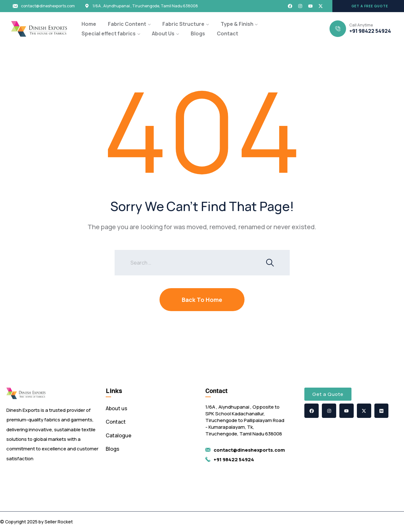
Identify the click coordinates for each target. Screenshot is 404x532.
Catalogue (119, 435)
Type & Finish (237, 24)
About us (117, 408)
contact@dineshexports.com (48, 6)
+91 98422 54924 (370, 31)
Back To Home (202, 300)
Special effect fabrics (109, 33)
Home (89, 24)
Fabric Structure (183, 24)
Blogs (198, 33)
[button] (368, 6)
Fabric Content (127, 24)
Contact (227, 33)
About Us (163, 33)
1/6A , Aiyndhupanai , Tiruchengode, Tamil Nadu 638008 (145, 6)
